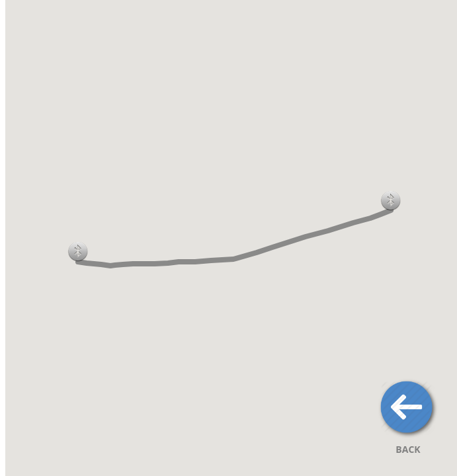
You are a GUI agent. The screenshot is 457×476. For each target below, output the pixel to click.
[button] (391, 200)
